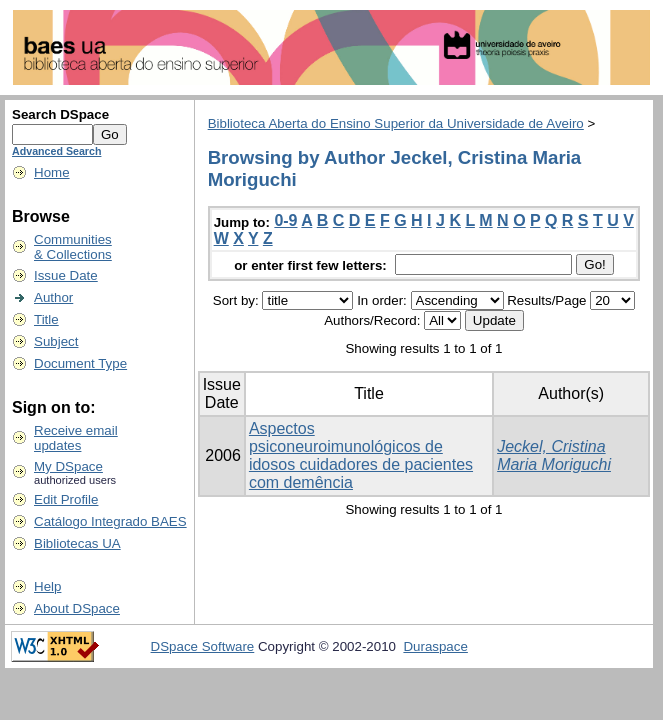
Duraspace (435, 646)
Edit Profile (66, 499)
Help (47, 586)
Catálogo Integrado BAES (110, 521)
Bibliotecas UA (77, 543)
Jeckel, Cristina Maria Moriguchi (554, 455)
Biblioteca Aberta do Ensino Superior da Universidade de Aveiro (396, 123)
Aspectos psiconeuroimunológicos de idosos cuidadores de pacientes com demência (361, 455)
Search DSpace (60, 114)
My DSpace (68, 466)
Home (52, 172)
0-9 (285, 220)
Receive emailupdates (76, 438)
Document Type (80, 363)
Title (46, 319)
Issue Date (66, 275)
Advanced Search (56, 151)
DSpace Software (203, 646)
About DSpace (77, 608)
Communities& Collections (73, 247)
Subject (56, 341)
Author (53, 297)
